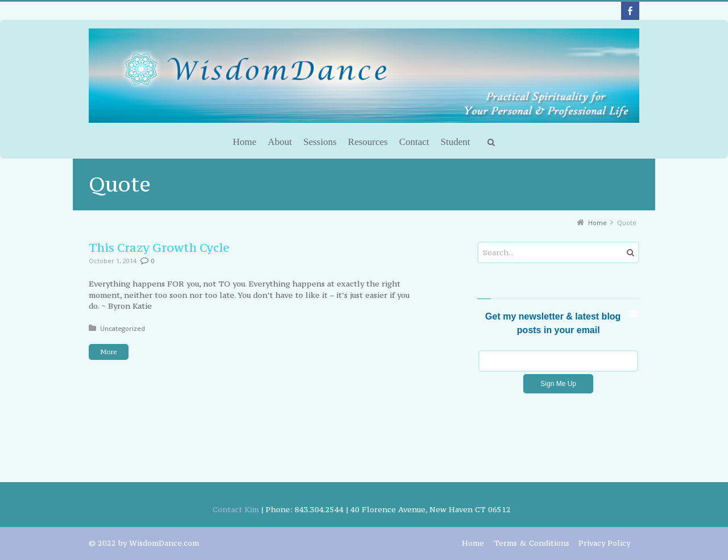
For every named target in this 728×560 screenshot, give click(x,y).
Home (473, 543)
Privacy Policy (604, 543)
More (109, 352)
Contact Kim (236, 509)
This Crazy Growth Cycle (159, 248)
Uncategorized (123, 328)
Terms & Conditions (531, 543)
